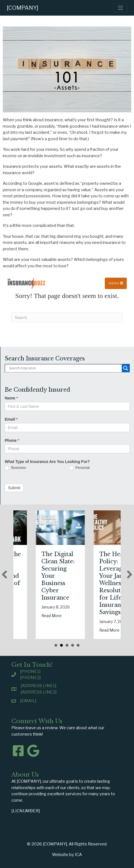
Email (11, 419)
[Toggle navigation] (120, 8)
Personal (79, 468)
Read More (71, 616)
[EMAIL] (28, 701)
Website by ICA (67, 855)
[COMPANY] (23, 8)
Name (11, 398)
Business (15, 468)
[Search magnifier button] (126, 368)
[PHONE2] (30, 678)
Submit (14, 488)
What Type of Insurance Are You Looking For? (47, 462)
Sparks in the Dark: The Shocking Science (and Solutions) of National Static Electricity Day (21, 583)
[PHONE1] (30, 671)
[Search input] (65, 368)
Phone (12, 440)
